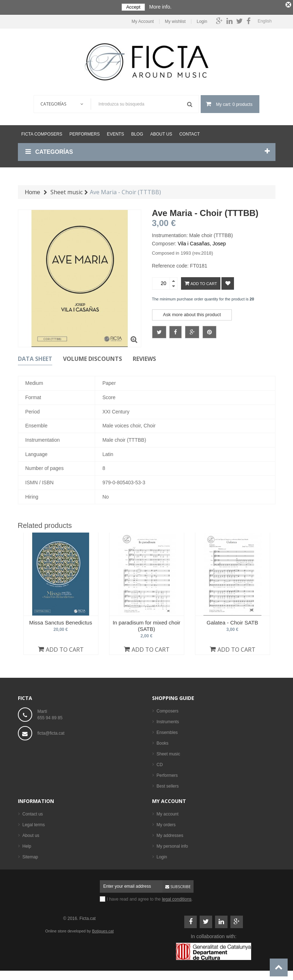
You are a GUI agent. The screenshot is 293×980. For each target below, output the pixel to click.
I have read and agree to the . (150, 898)
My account (169, 800)
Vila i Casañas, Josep (202, 242)
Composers (168, 710)
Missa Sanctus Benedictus (61, 621)
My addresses (170, 834)
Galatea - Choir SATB (233, 621)
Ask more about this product (192, 313)
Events (116, 133)
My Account (143, 20)
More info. (160, 7)
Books (163, 742)
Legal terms (34, 823)
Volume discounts (92, 357)
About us (161, 133)
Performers (85, 133)
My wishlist (175, 20)
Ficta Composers (42, 133)
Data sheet (35, 357)
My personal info (172, 845)
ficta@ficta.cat (51, 732)
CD (160, 763)
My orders (166, 823)
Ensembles (167, 731)
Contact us (33, 813)
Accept (133, 7)
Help (27, 845)
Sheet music (169, 753)
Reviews (144, 357)
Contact (189, 133)
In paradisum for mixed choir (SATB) (146, 624)
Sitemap (30, 856)
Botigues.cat (103, 930)
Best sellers (168, 785)
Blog (137, 133)
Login (202, 20)
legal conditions (177, 898)
